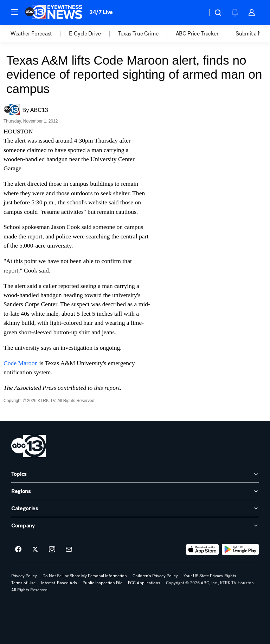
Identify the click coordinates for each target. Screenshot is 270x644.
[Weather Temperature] (196, 13)
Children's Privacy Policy (155, 576)
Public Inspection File (102, 583)
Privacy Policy (24, 576)
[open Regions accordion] (135, 491)
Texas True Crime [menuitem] (138, 34)
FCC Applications (144, 583)
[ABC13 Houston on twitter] (35, 550)
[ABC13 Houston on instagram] (52, 550)
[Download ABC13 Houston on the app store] (202, 550)
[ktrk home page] (29, 446)
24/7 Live (101, 12)
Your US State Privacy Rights (210, 576)
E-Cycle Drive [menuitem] (85, 34)
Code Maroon (21, 363)
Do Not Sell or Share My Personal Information (85, 576)
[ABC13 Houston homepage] (54, 13)
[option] (40, 34)
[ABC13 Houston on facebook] (18, 550)
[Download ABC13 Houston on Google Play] (240, 550)
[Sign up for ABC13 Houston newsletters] (69, 550)
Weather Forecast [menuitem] (31, 34)
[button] (15, 12)
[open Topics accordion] (135, 474)
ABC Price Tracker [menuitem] (197, 34)
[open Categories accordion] (135, 508)
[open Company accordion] (135, 526)
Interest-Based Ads (59, 583)
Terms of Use (23, 583)
